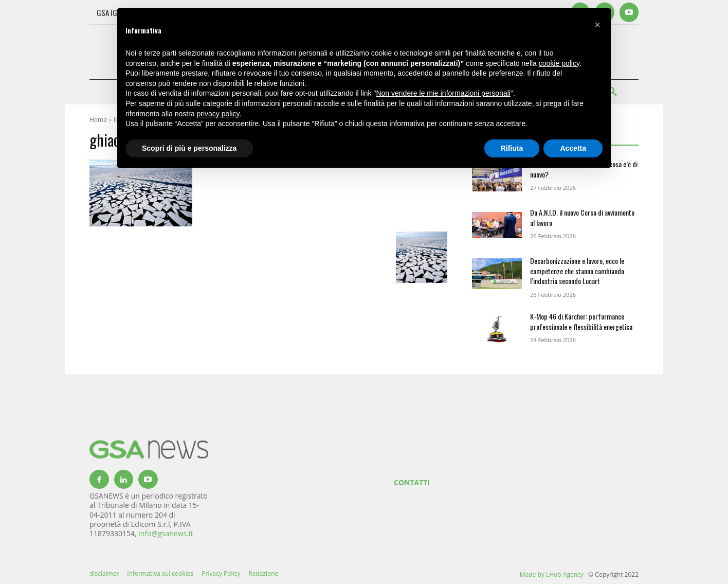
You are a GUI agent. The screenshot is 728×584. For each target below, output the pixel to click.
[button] (597, 25)
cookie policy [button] (559, 63)
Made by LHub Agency (552, 574)
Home (98, 120)
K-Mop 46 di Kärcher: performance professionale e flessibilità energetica (581, 321)
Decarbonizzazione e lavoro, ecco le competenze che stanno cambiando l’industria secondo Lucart (577, 271)
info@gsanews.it (166, 533)
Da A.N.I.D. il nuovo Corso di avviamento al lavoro (582, 217)
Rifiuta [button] (512, 148)
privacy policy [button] (218, 114)
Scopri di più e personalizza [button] (189, 148)
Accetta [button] (573, 148)
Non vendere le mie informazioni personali (443, 93)
